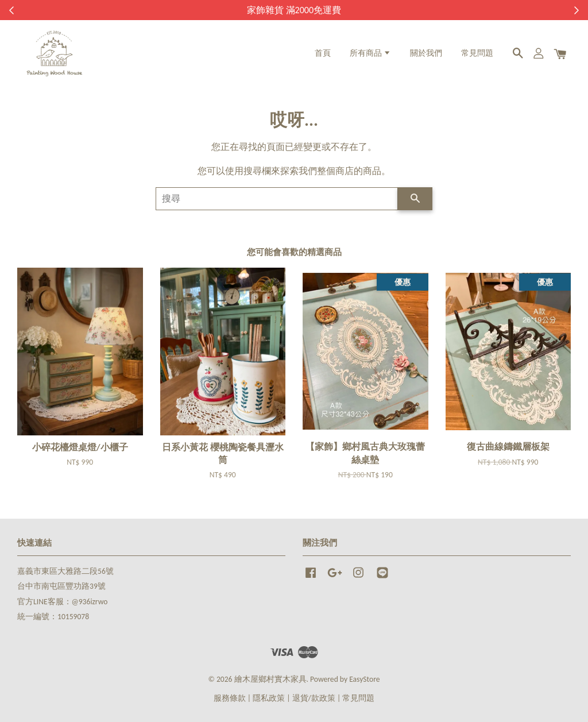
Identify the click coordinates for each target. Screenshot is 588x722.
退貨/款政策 (314, 698)
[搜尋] (277, 199)
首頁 (323, 53)
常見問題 (477, 53)
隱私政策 (269, 698)
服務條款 (230, 698)
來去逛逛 (359, 10)
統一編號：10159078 (53, 617)
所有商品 (370, 53)
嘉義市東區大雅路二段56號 (65, 571)
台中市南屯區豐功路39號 (61, 586)
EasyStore (364, 679)
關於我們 (426, 53)
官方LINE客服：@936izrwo (62, 602)
